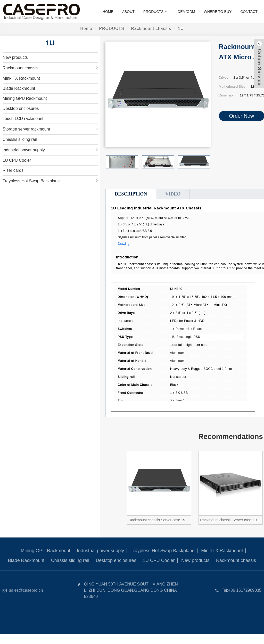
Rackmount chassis (151, 28)
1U (181, 28)
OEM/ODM (186, 12)
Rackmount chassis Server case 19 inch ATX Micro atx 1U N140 (160, 520)
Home (108, 12)
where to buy (218, 12)
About (128, 12)
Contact (249, 12)
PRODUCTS (156, 12)
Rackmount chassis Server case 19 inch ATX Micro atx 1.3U (231, 520)
